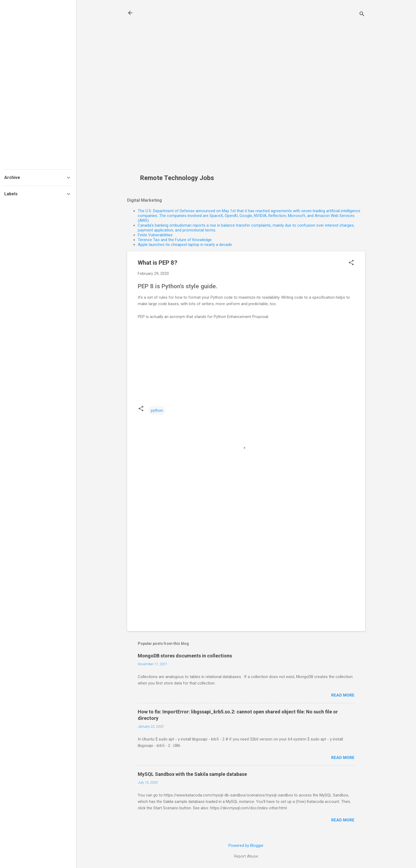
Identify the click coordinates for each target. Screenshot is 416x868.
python (157, 410)
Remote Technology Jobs (177, 178)
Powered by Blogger (246, 845)
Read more (343, 695)
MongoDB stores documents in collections (185, 656)
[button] (351, 263)
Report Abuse (246, 856)
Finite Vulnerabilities (155, 235)
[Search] (362, 15)
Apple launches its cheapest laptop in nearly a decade (185, 245)
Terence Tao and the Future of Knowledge (175, 240)
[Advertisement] (179, 90)
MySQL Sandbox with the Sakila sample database (192, 774)
